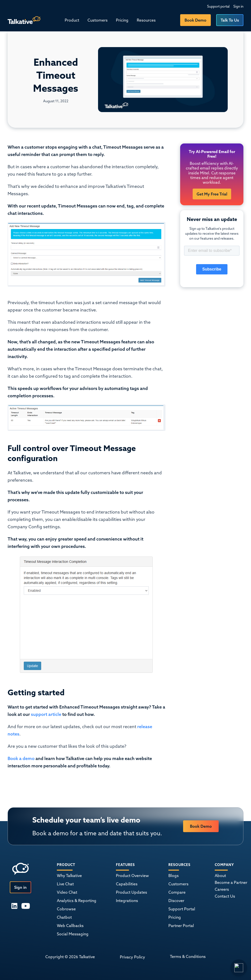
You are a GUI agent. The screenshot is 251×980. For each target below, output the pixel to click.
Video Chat (67, 892)
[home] (24, 20)
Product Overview (132, 876)
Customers (98, 20)
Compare (177, 892)
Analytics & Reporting (77, 901)
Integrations (127, 901)
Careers (222, 889)
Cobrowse (66, 909)
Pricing (122, 20)
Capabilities (127, 884)
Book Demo (195, 20)
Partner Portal (181, 926)
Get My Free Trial (212, 194)
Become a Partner (231, 882)
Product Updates (132, 892)
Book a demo (21, 758)
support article (46, 714)
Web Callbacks (70, 926)
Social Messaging (73, 934)
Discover (176, 901)
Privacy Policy (132, 957)
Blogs (174, 876)
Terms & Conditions (188, 956)
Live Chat (65, 884)
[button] (72, 20)
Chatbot (64, 917)
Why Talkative (69, 876)
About (220, 876)
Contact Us (225, 896)
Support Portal (182, 909)
